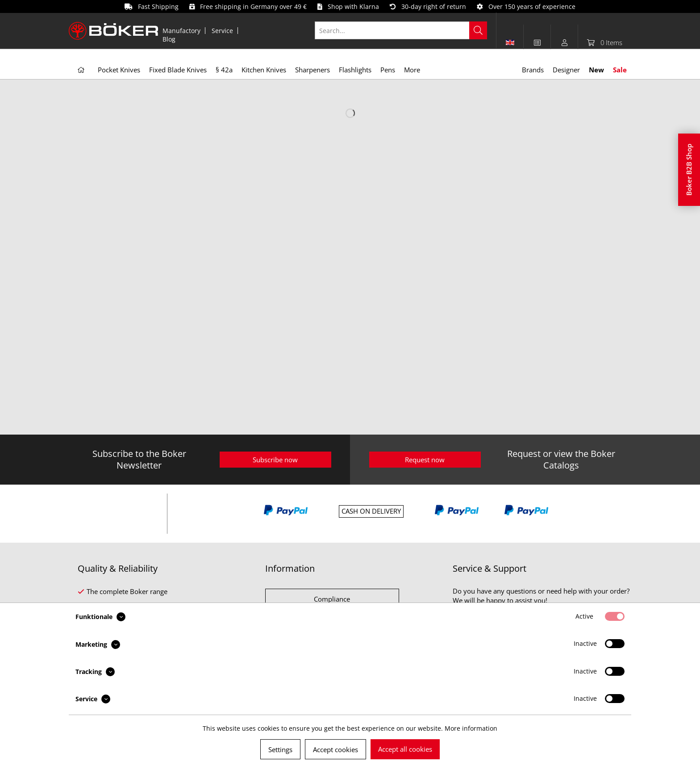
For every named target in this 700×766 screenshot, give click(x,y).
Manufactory (181, 31)
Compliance (332, 599)
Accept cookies (335, 749)
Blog (169, 39)
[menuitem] (182, 31)
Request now (425, 460)
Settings (280, 749)
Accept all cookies (405, 749)
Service (222, 31)
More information (471, 728)
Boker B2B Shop (689, 170)
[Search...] (401, 30)
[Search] (478, 30)
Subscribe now (275, 460)
